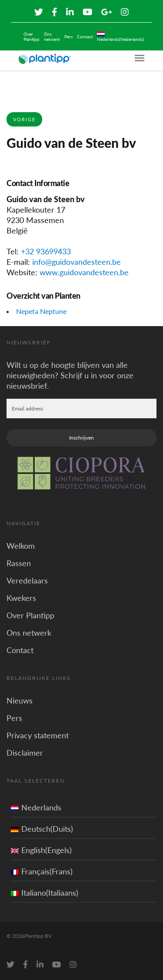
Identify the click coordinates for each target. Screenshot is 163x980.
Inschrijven (81, 438)
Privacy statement (38, 735)
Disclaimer (25, 753)
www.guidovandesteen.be (84, 272)
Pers (68, 37)
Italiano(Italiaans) (45, 893)
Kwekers (21, 598)
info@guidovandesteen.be (77, 262)
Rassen (19, 563)
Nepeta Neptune (41, 311)
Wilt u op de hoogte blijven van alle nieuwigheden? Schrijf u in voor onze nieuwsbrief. (70, 375)
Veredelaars (27, 580)
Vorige (24, 119)
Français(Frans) (42, 871)
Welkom (21, 546)
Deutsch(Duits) (42, 829)
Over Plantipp (32, 37)
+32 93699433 (46, 251)
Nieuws (20, 700)
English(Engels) (41, 850)
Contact (85, 37)
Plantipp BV (38, 936)
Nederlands (36, 807)
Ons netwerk (52, 37)
